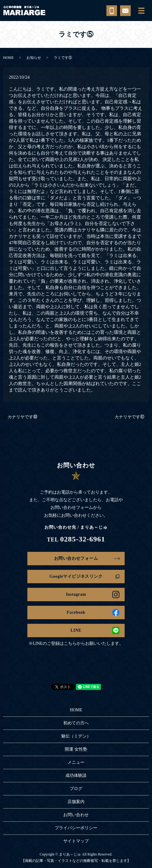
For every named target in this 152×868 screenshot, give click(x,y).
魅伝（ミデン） (76, 736)
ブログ (76, 789)
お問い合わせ (76, 815)
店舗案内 (76, 802)
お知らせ (34, 58)
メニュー (76, 762)
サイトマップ (76, 841)
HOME (8, 58)
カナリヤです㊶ (130, 417)
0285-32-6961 (83, 539)
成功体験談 (76, 775)
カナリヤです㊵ (22, 417)
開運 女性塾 (76, 749)
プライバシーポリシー (76, 828)
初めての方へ (76, 723)
